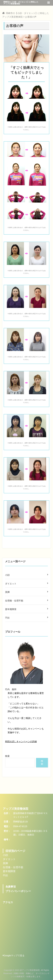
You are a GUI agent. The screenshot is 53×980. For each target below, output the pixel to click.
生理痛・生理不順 (14, 601)
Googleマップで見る (14, 956)
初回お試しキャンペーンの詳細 (21, 742)
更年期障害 (11, 609)
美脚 (7, 592)
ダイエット (11, 584)
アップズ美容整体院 (16, 809)
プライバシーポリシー (18, 891)
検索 (7, 756)
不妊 (7, 618)
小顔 (7, 575)
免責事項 (11, 887)
